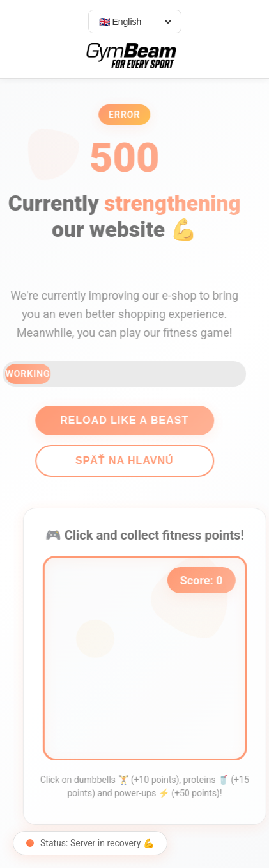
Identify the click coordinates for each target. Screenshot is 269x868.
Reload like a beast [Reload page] (121, 420)
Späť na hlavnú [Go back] (121, 461)
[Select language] (135, 22)
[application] (148, 658)
